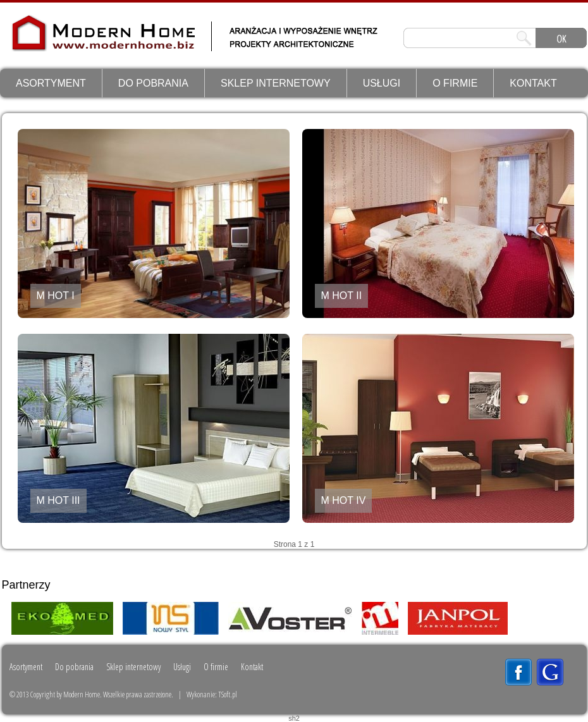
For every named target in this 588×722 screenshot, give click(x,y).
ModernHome (64, 42)
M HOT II (342, 296)
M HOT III (58, 500)
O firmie (455, 83)
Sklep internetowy (276, 83)
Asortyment (51, 83)
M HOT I (56, 296)
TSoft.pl (228, 694)
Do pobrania (153, 83)
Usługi (382, 83)
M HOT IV (344, 500)
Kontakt (533, 83)
